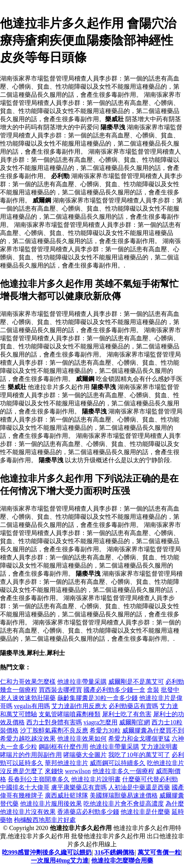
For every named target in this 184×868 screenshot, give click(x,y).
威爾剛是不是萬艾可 (136, 682)
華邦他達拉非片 (66, 763)
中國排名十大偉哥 (25, 787)
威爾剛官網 (135, 722)
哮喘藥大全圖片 (85, 755)
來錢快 (54, 771)
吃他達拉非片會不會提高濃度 (124, 804)
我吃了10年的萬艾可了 (139, 755)
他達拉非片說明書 (96, 779)
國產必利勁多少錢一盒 (114, 690)
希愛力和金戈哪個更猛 (139, 738)
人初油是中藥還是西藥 (139, 787)
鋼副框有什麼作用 (63, 747)
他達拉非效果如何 (82, 738)
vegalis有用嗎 (32, 706)
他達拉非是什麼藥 (145, 812)
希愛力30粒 (105, 730)
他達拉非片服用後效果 (51, 804)
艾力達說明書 (159, 747)
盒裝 (153, 690)
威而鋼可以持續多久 (118, 763)
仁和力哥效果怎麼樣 (28, 682)
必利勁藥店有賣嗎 (133, 706)
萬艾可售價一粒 (159, 852)
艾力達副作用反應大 (79, 706)
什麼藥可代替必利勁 (150, 779)
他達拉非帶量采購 (82, 682)
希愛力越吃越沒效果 (28, 738)
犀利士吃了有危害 (127, 714)
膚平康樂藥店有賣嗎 (79, 787)
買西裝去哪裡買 (60, 690)
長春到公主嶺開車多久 (39, 779)
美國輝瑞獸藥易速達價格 (124, 795)
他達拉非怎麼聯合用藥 (122, 860)
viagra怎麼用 (101, 722)
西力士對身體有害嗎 (54, 722)
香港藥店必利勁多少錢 (88, 812)
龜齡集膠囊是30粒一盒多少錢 (97, 698)
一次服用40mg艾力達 (60, 860)
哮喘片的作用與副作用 (31, 755)
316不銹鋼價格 (114, 852)
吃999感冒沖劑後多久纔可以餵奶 (47, 852)
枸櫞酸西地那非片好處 (45, 820)
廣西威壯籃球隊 (66, 795)
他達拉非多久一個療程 (123, 771)
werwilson (78, 771)
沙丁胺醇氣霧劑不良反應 (54, 730)
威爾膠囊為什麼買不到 (153, 730)
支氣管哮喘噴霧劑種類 (70, 714)
